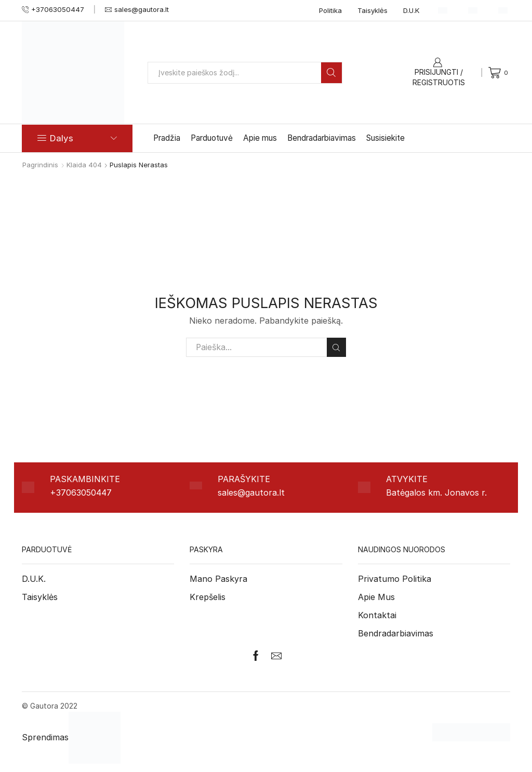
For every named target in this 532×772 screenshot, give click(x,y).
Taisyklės (373, 10)
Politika (330, 10)
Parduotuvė (212, 138)
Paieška (336, 348)
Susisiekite (385, 138)
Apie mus (260, 138)
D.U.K (411, 10)
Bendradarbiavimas (322, 138)
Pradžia (167, 138)
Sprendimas (71, 737)
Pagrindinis (40, 165)
